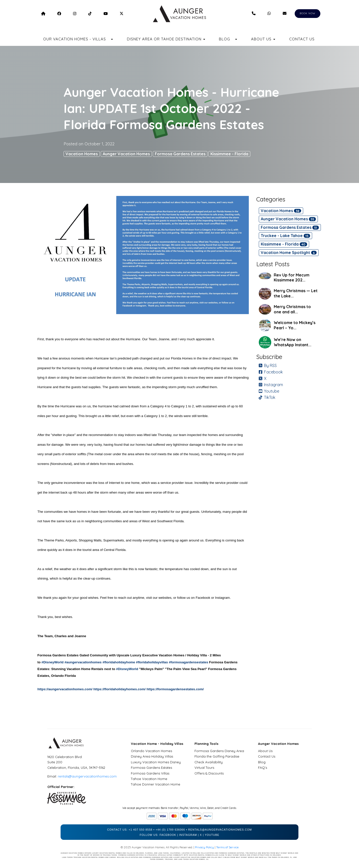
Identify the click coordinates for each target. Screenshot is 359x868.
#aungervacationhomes (83, 662)
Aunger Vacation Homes (126, 154)
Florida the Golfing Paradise (217, 756)
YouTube (212, 835)
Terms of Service (227, 847)
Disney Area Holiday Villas (152, 756)
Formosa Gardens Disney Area (219, 751)
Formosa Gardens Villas (150, 773)
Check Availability (209, 762)
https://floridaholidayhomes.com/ (119, 689)
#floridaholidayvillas (152, 662)
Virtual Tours (204, 768)
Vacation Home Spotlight (289, 253)
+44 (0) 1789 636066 (170, 830)
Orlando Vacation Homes (151, 751)
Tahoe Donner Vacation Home (156, 784)
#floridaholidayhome (119, 662)
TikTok (267, 397)
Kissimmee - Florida (229, 154)
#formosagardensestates (188, 662)
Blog (224, 39)
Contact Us (302, 39)
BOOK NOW (308, 13)
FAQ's (263, 768)
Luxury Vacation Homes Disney (156, 762)
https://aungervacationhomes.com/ (65, 689)
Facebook (271, 372)
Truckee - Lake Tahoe (285, 236)
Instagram (271, 385)
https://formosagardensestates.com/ (175, 689)
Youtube (269, 391)
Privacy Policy (204, 847)
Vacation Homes (82, 154)
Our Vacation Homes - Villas (75, 39)
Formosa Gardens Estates (180, 154)
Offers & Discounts (209, 773)
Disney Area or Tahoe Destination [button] (166, 39)
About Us (265, 751)
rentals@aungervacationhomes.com (87, 776)
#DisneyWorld (52, 662)
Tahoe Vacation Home (149, 779)
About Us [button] (263, 39)
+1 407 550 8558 (140, 830)
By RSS (268, 365)
